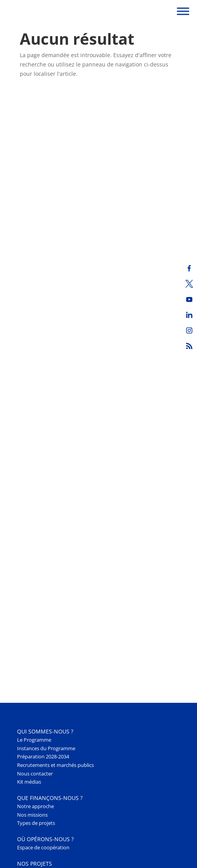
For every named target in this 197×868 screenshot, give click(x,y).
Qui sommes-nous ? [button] (45, 731)
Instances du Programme (46, 748)
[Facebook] (189, 268)
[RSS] (189, 346)
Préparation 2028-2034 (43, 757)
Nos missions (32, 815)
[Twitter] (189, 284)
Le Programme (34, 740)
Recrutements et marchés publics (55, 765)
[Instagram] (189, 330)
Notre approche (35, 806)
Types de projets (36, 823)
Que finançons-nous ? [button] (50, 798)
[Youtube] (189, 299)
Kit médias (29, 782)
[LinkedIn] (189, 315)
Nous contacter (35, 774)
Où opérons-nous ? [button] (45, 839)
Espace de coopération (43, 848)
